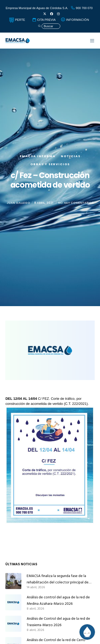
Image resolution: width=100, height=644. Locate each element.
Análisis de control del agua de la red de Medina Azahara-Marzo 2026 (58, 600)
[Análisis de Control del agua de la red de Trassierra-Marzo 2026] (13, 624)
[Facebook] (52, 14)
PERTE (17, 20)
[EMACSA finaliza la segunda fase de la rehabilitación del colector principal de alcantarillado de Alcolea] (13, 581)
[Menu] (90, 41)
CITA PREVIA (44, 20)
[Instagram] (58, 14)
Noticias (71, 156)
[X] (45, 14)
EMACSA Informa (38, 156)
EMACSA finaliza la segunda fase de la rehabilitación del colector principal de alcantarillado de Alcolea (58, 579)
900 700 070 (82, 8)
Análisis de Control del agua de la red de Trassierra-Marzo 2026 (58, 622)
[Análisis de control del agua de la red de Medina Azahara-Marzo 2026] (13, 602)
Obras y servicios (50, 164)
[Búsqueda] (49, 26)
